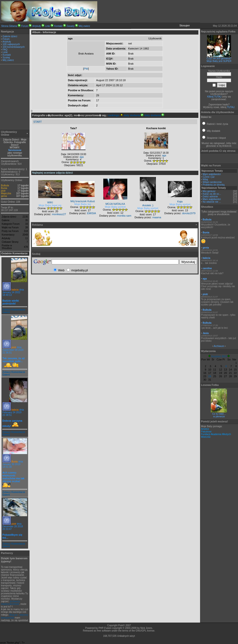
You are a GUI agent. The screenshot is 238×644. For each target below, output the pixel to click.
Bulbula (5, 185)
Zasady (70, 26)
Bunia (4, 188)
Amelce (205, 429)
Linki (48, 26)
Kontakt (58, 26)
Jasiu (206, 333)
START (38, 122)
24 (210, 376)
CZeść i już (209, 177)
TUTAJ (231, 107)
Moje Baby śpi (83, 204)
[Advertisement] (15, 97)
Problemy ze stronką (214, 185)
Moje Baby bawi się (50, 205)
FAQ (5, 50)
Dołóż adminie (210, 197)
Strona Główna (9, 26)
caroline (207, 268)
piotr (3, 191)
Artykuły (37, 26)
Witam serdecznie (212, 182)
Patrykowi (206, 432)
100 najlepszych (11, 44)
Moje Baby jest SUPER (219, 61)
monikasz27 (59, 214)
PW (86, 69)
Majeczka (6, 193)
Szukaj (6, 58)
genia (4, 196)
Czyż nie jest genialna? (219, 58)
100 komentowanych (14, 47)
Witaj (205, 179)
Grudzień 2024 (219, 356)
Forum (25, 26)
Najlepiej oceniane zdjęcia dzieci (52, 173)
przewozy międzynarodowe (10, 603)
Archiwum (219, 346)
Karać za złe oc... (212, 194)
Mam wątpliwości (212, 174)
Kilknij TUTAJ (214, 97)
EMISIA (91, 213)
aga (82, 157)
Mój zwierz (84, 26)
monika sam (124, 216)
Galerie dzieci (10, 36)
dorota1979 (189, 213)
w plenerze (219, 416)
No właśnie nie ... (212, 202)
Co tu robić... (219, 414)
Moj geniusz (209, 191)
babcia (15, 290)
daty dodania (134, 115)
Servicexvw (15, 150)
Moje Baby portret (115, 207)
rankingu (116, 115)
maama (157, 217)
